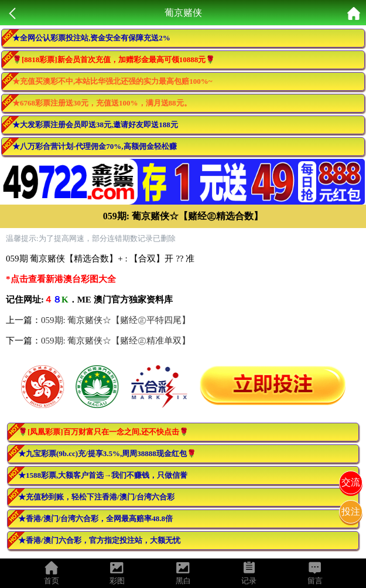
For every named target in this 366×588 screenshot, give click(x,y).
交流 (351, 482)
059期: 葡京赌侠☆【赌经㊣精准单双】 (116, 341)
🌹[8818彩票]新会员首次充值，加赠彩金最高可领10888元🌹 (114, 60)
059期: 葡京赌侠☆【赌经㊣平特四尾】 (116, 320)
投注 (351, 511)
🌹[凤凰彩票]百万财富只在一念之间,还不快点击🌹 (103, 432)
